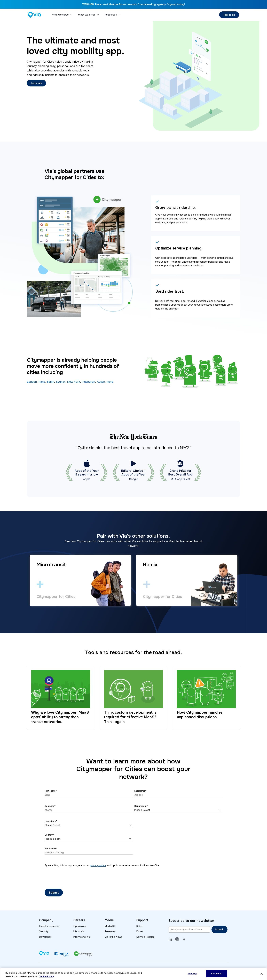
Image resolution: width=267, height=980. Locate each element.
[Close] (262, 974)
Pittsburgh (88, 382)
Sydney (61, 382)
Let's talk (36, 83)
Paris (42, 382)
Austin (101, 382)
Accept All (217, 974)
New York (74, 382)
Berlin (50, 382)
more (110, 382)
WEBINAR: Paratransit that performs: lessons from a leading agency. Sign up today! (134, 4)
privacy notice (98, 865)
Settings (192, 974)
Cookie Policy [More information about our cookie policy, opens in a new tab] (46, 976)
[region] (133, 974)
